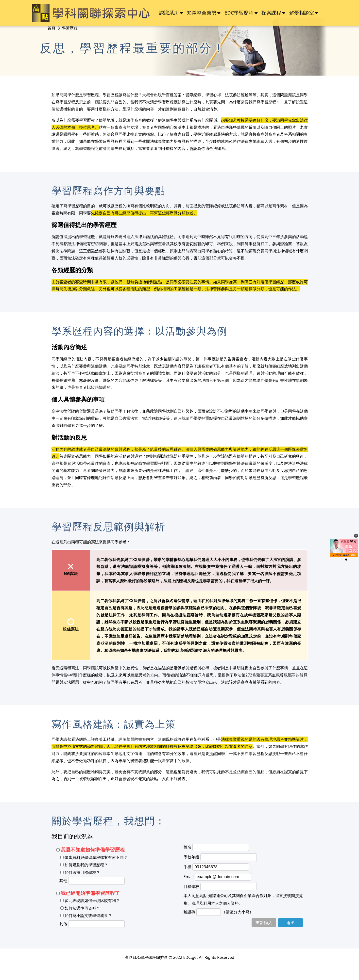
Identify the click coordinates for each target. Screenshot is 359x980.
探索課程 (271, 13)
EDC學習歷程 (239, 13)
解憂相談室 (302, 13)
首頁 (51, 28)
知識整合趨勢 (202, 13)
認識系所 (169, 13)
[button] (342, 560)
